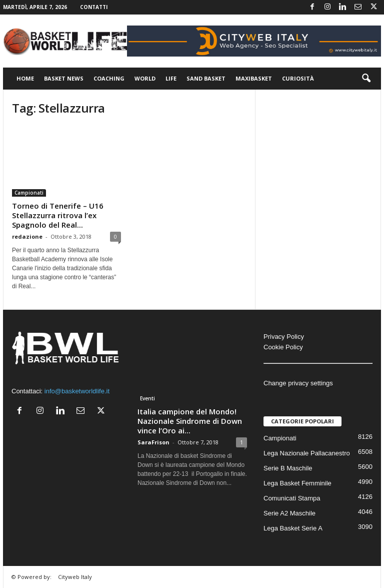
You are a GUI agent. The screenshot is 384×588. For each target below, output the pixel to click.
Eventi (147, 398)
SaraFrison (153, 442)
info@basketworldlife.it (77, 391)
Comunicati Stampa (292, 498)
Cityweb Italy (75, 577)
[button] (366, 79)
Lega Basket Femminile (297, 483)
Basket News (64, 78)
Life (171, 78)
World (145, 78)
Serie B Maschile (288, 468)
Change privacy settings (298, 383)
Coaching (109, 78)
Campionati (29, 193)
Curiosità (298, 78)
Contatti (94, 7)
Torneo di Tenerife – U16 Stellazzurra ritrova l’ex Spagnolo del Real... (58, 215)
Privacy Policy (284, 337)
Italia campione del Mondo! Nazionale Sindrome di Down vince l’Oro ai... (190, 421)
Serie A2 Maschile (289, 513)
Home (25, 78)
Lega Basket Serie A (293, 528)
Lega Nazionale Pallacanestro (307, 453)
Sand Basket (206, 78)
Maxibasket (254, 78)
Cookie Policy (283, 347)
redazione (27, 236)
